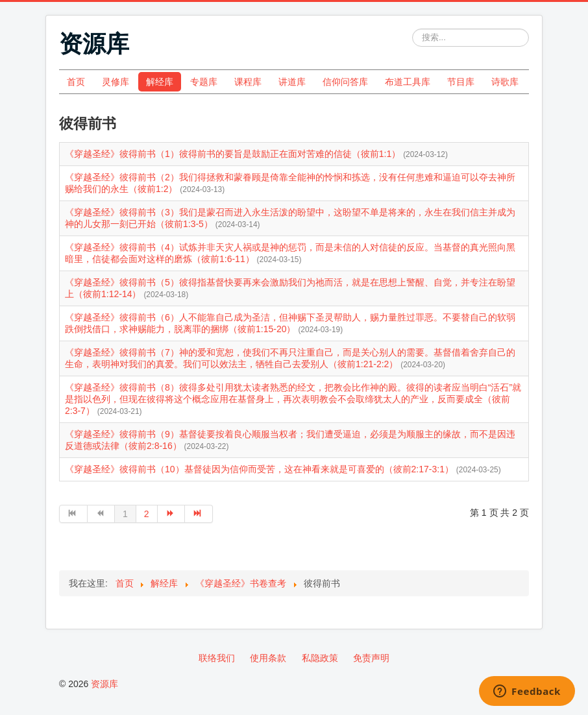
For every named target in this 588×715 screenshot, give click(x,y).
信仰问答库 (345, 82)
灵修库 (116, 82)
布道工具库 (408, 82)
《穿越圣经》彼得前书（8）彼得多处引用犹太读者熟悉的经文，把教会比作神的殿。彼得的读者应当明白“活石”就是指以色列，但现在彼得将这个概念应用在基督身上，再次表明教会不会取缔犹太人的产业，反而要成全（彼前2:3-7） (293, 399)
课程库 (248, 82)
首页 (76, 82)
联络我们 (217, 658)
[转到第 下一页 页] (172, 514)
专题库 (204, 82)
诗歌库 (505, 82)
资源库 (104, 684)
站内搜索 (412, 29)
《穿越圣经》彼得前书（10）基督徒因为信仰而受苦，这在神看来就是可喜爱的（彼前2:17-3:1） (261, 469)
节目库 (461, 82)
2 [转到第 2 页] (147, 514)
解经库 (160, 82)
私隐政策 (320, 658)
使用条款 (268, 658)
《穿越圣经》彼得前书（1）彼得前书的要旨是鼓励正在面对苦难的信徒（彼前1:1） (234, 154)
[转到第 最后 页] (199, 514)
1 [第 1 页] (125, 514)
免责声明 (371, 658)
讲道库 (292, 82)
